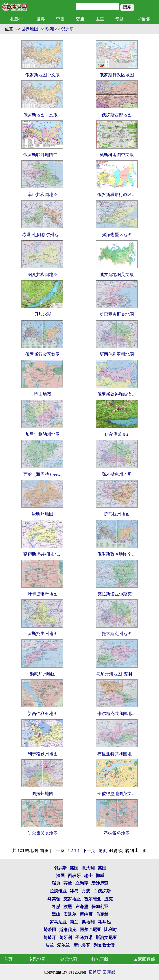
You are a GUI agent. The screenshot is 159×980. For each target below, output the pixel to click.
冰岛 (74, 891)
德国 (74, 868)
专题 (119, 19)
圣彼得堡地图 (117, 833)
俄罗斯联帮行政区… (117, 195)
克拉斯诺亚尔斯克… (117, 594)
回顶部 (109, 972)
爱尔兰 (63, 945)
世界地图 (30, 29)
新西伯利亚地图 (43, 714)
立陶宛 (82, 883)
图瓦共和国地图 (43, 275)
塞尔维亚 (93, 899)
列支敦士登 (104, 945)
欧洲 (50, 29)
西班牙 (74, 876)
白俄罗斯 (102, 891)
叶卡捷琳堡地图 (43, 594)
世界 (41, 19)
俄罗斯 (67, 29)
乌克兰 (102, 914)
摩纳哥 (86, 914)
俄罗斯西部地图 (117, 115)
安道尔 (70, 914)
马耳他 (104, 922)
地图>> (16, 19)
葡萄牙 (50, 938)
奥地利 (88, 922)
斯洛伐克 (68, 930)
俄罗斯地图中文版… (43, 115)
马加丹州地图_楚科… (117, 674)
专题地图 (37, 959)
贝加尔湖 (43, 314)
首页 (8, 959)
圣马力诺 (84, 938)
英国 (102, 868)
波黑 (68, 907)
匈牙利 (66, 938)
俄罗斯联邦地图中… (43, 155)
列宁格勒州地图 (43, 754)
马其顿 (54, 899)
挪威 (100, 876)
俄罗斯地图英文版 (117, 275)
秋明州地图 (43, 514)
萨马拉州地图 (117, 514)
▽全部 (143, 19)
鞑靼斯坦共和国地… (43, 554)
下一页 (89, 851)
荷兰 (74, 922)
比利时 (111, 930)
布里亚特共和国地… (117, 754)
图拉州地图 (43, 794)
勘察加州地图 (43, 674)
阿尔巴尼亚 (90, 930)
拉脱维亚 (58, 891)
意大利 (88, 868)
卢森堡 (82, 907)
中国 (60, 19)
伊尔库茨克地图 (43, 833)
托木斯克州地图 (117, 634)
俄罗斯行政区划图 (43, 354)
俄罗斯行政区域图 (117, 75)
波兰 (50, 945)
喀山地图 (43, 394)
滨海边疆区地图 (117, 235)
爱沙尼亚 (100, 883)
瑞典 (56, 883)
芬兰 (68, 883)
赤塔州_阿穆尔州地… (42, 235)
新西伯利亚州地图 (117, 354)
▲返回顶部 (144, 959)
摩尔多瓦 (82, 945)
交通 (80, 19)
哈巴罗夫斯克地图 (117, 314)
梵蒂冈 (50, 930)
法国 (60, 876)
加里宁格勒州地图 (43, 434)
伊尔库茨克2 (117, 434)
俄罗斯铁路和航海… (117, 394)
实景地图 (68, 959)
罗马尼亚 (58, 922)
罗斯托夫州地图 (43, 634)
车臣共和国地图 (43, 195)
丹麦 (86, 891)
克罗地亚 (72, 899)
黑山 (56, 914)
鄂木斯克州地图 (117, 474)
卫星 (100, 19)
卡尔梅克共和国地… (117, 714)
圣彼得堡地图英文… (117, 794)
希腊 (56, 907)
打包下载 (100, 959)
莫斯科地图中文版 (117, 155)
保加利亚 (100, 907)
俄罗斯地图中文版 (43, 75)
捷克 (108, 899)
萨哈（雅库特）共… (43, 474)
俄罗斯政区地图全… (117, 554)
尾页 (103, 851)
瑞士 (88, 876)
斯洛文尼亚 (106, 938)
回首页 (95, 972)
